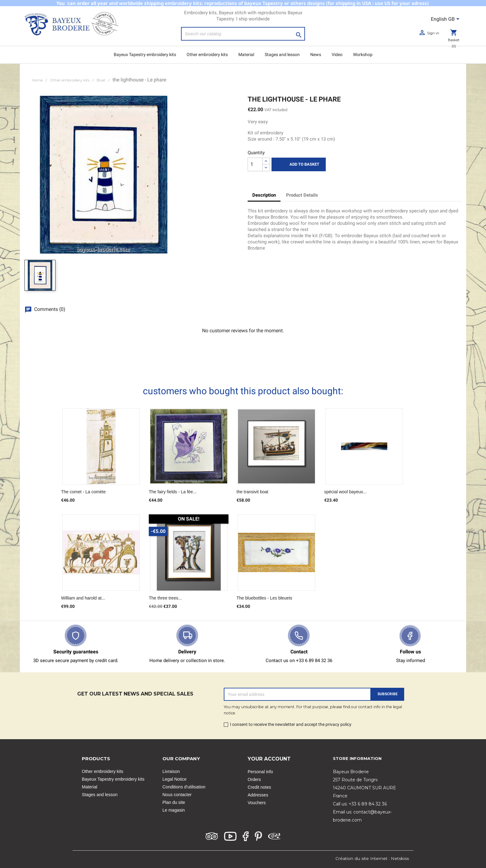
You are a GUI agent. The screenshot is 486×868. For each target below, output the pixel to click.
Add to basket (299, 164)
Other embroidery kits (207, 55)
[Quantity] (255, 164)
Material (246, 55)
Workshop (363, 55)
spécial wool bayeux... (345, 492)
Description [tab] (264, 195)
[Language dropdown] (446, 20)
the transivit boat (252, 492)
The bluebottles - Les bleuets (264, 598)
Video (337, 55)
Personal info (260, 772)
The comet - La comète (83, 492)
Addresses (258, 795)
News (316, 55)
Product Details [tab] (302, 195)
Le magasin (174, 810)
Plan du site (174, 802)
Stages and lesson (282, 55)
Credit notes (259, 787)
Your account (269, 759)
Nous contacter (177, 795)
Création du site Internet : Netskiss (372, 858)
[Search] (243, 34)
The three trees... (165, 598)
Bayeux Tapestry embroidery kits (145, 55)
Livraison (171, 771)
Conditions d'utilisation (184, 787)
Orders (254, 779)
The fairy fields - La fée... (173, 492)
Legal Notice (175, 779)
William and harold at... (83, 598)
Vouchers (257, 803)
